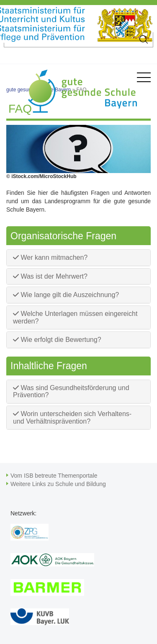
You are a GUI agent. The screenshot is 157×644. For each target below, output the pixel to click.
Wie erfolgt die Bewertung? (57, 340)
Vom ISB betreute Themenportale (54, 476)
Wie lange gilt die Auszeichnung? (66, 295)
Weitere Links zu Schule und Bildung (58, 484)
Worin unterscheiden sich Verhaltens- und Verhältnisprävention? (72, 418)
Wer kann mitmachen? (50, 257)
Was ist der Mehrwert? (50, 276)
